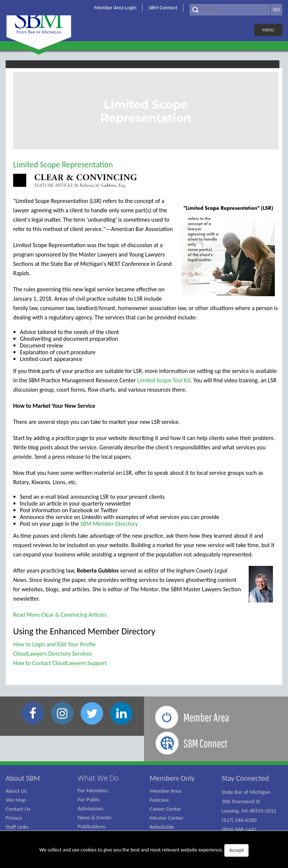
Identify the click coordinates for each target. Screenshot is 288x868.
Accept (236, 850)
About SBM (23, 778)
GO (276, 10)
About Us (16, 791)
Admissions (91, 808)
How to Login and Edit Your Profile (55, 644)
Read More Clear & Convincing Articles (60, 615)
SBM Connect (163, 8)
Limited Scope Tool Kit (164, 380)
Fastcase (159, 800)
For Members (93, 790)
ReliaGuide (162, 827)
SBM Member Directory (109, 524)
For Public (89, 799)
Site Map (16, 800)
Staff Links (17, 827)
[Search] (230, 10)
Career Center (166, 809)
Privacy (14, 818)
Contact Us (18, 809)
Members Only (172, 778)
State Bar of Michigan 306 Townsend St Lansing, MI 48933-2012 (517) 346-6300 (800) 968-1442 (249, 811)
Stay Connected (245, 778)
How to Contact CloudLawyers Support (60, 663)
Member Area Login (115, 8)
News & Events (94, 817)
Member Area (166, 791)
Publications (91, 826)
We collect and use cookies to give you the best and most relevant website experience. (144, 850)
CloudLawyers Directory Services (52, 654)
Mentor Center (166, 818)
